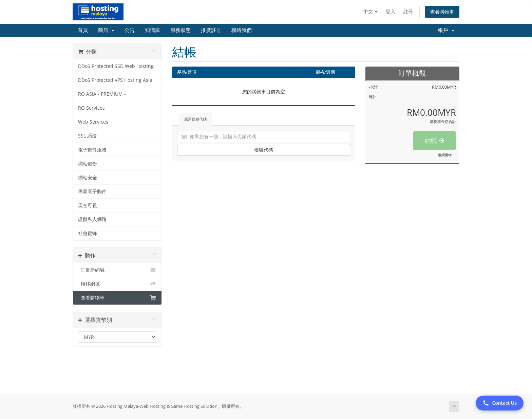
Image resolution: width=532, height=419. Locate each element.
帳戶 (446, 30)
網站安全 (88, 178)
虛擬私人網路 (92, 219)
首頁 (83, 30)
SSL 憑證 (87, 136)
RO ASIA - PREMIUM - (102, 94)
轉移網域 (117, 284)
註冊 (408, 11)
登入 (391, 11)
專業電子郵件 (92, 192)
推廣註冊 (211, 30)
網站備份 (88, 164)
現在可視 (88, 205)
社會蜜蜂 (88, 233)
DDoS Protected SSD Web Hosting (116, 66)
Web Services (93, 122)
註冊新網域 (117, 270)
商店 (106, 30)
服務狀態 (180, 30)
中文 (370, 11)
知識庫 (153, 30)
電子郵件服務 (92, 150)
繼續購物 (445, 155)
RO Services (91, 108)
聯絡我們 (242, 30)
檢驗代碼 (264, 150)
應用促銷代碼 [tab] (195, 119)
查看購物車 (442, 12)
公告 (130, 30)
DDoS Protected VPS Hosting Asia (115, 80)
